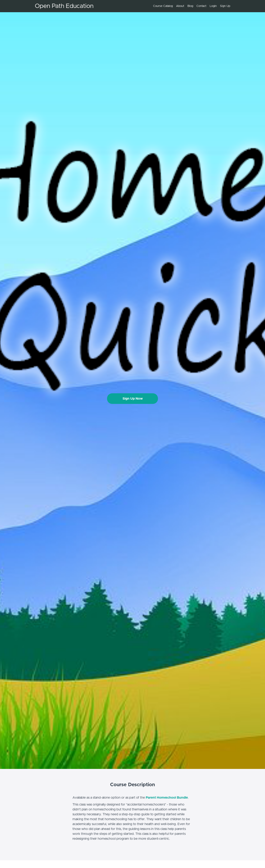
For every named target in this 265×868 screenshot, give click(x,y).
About (180, 6)
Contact (201, 6)
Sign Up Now (133, 399)
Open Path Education (64, 6)
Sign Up (225, 6)
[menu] (190, 6)
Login (213, 6)
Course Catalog (163, 6)
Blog (190, 6)
